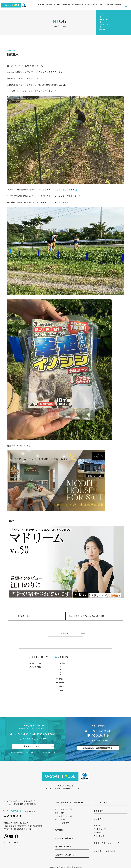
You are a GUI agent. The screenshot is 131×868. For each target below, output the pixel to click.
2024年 (62, 683)
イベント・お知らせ (45, 5)
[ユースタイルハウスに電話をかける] (25, 811)
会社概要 (97, 826)
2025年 (62, 679)
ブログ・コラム (101, 803)
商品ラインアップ (91, 5)
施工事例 (57, 5)
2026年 (62, 663)
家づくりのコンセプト (64, 809)
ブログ (101, 5)
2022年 (62, 690)
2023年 (62, 686)
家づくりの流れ (61, 820)
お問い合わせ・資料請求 (105, 851)
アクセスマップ (100, 829)
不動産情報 (109, 5)
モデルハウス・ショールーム (107, 843)
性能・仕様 (59, 813)
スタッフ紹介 (99, 836)
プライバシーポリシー (12, 843)
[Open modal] (126, 5)
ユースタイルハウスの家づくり (72, 5)
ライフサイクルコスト (64, 816)
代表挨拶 (97, 832)
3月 (60, 672)
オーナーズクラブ (62, 823)
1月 (60, 666)
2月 (60, 669)
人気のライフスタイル (65, 855)
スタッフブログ (36, 667)
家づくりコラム (36, 663)
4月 (60, 675)
